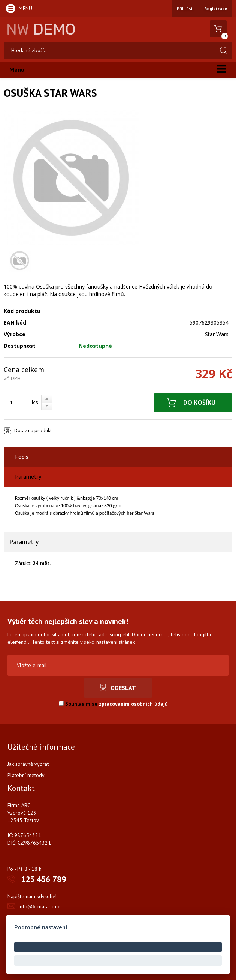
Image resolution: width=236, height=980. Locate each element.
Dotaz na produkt (33, 431)
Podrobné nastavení (41, 928)
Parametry (28, 476)
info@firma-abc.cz (39, 906)
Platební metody (26, 775)
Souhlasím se (113, 704)
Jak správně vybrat (28, 764)
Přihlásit (185, 8)
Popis (22, 457)
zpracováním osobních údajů (133, 704)
